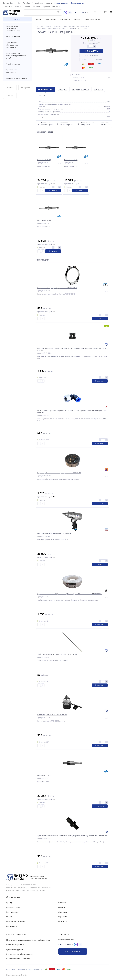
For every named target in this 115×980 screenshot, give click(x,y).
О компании (13, 897)
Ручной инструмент (18, 64)
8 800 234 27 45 (80, 13)
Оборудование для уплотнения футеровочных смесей (18, 56)
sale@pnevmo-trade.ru (43, 3)
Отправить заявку (61, 3)
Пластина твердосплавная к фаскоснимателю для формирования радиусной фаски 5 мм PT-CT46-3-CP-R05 (72, 349)
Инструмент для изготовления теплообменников (18, 28)
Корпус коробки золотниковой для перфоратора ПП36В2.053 (59, 473)
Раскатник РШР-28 (44, 160)
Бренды (39, 19)
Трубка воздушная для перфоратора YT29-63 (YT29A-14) (57, 654)
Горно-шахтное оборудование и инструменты (18, 45)
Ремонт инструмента (92, 19)
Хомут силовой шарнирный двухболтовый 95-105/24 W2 (57, 288)
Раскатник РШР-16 (71, 160)
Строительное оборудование (18, 71)
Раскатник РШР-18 (44, 220)
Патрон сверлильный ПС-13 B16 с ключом (52, 715)
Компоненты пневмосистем (18, 78)
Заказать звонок (77, 3)
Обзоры (77, 19)
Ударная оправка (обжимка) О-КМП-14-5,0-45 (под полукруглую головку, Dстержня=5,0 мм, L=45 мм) (72, 836)
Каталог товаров (16, 934)
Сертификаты (65, 19)
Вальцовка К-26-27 (44, 775)
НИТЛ (108, 102)
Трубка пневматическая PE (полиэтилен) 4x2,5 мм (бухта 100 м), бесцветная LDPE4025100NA (70, 594)
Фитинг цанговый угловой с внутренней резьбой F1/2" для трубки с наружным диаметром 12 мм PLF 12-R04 (72, 412)
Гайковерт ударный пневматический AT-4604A (54, 533)
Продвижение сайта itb (17, 975)
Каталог (18, 19)
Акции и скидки (51, 19)
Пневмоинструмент (18, 37)
